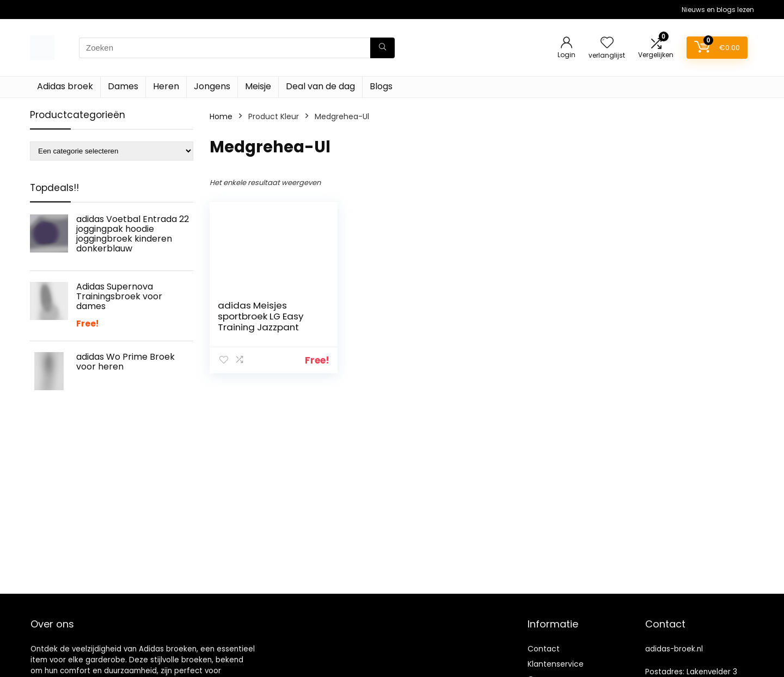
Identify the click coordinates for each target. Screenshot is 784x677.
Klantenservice (556, 664)
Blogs (381, 86)
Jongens (212, 86)
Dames (123, 86)
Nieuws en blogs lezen (718, 10)
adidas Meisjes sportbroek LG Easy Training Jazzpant (261, 316)
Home (221, 116)
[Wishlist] (607, 43)
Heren (166, 86)
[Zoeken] (382, 48)
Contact (544, 649)
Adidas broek (65, 86)
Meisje (258, 86)
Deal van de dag (320, 86)
